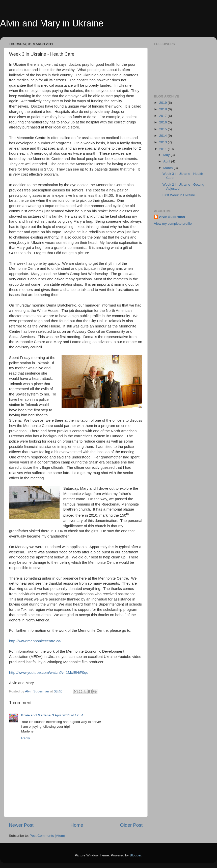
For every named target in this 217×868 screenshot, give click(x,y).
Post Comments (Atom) (47, 836)
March (168, 168)
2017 (164, 116)
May (167, 155)
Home (77, 825)
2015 (164, 129)
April (167, 161)
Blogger (135, 855)
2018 (164, 109)
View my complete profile (173, 224)
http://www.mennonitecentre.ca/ (35, 641)
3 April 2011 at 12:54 (68, 715)
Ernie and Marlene (36, 715)
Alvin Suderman (172, 217)
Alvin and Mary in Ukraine (52, 23)
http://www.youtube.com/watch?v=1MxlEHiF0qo (49, 673)
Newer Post (21, 825)
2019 (164, 103)
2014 (164, 136)
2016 (164, 122)
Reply (26, 738)
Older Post (131, 825)
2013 (164, 142)
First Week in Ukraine (179, 195)
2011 (164, 149)
